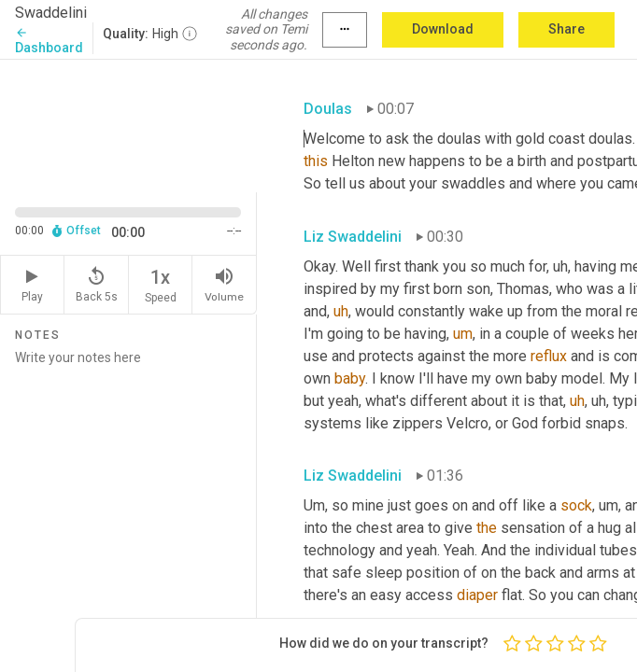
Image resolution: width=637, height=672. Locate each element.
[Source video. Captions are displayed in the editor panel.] (128, 124)
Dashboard (49, 41)
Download (443, 29)
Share (566, 29)
